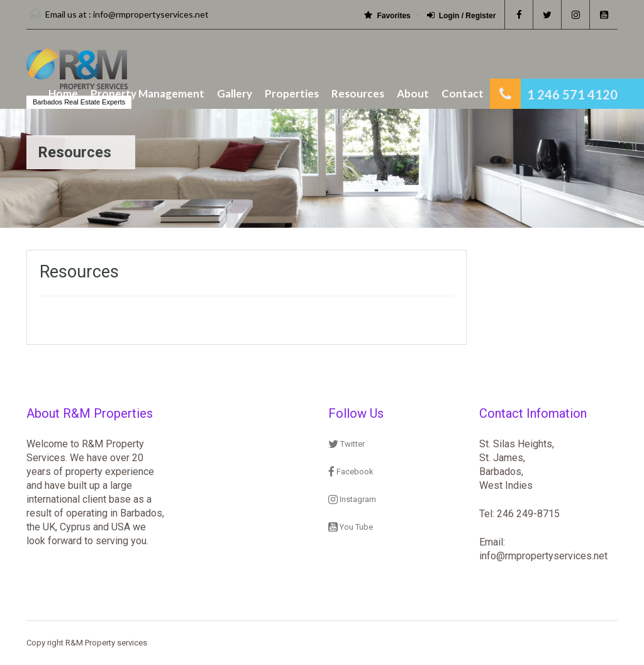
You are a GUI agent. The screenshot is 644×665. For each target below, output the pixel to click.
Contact (463, 93)
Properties (292, 93)
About (413, 93)
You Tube (351, 527)
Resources (358, 93)
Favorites (387, 15)
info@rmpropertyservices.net (151, 14)
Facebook (351, 472)
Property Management (147, 93)
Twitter (347, 444)
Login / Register (462, 15)
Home (63, 93)
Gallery (235, 93)
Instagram (352, 499)
